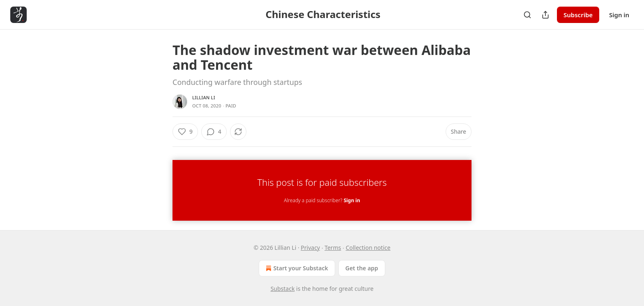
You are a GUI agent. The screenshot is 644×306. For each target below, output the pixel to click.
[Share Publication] (545, 15)
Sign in (619, 15)
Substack (283, 289)
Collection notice (368, 248)
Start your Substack (296, 268)
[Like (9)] (185, 132)
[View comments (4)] (214, 132)
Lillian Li (204, 97)
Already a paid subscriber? (322, 200)
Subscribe (578, 15)
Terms (333, 248)
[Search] (527, 15)
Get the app (362, 268)
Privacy (310, 248)
